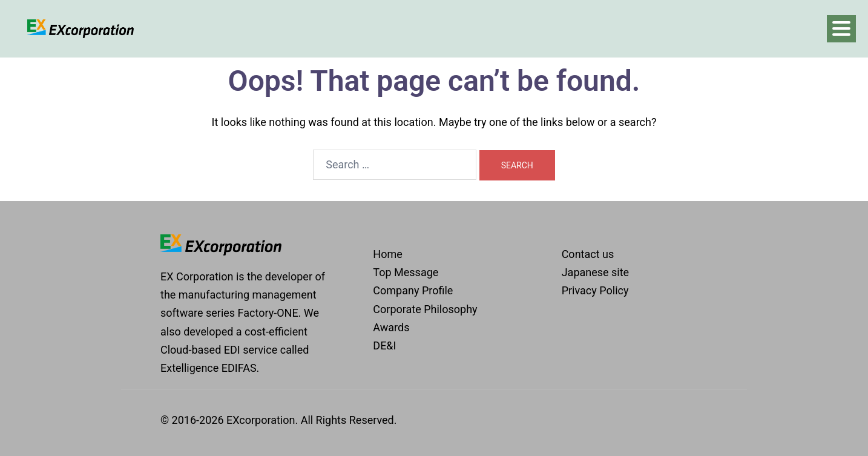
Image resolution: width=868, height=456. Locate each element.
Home (387, 254)
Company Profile (413, 290)
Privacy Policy (595, 290)
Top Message (406, 272)
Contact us (588, 254)
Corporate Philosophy (425, 309)
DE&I (384, 345)
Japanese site (596, 272)
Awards (391, 327)
